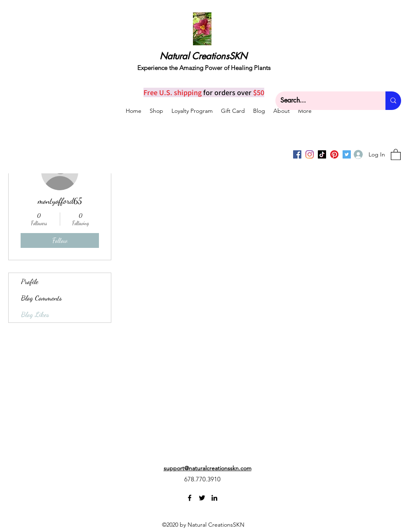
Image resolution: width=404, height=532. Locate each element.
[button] (396, 154)
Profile (30, 281)
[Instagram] (310, 154)
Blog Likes (35, 314)
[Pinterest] (334, 154)
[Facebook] (297, 154)
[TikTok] (322, 154)
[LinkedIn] (214, 498)
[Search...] (324, 101)
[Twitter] (202, 498)
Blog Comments (41, 298)
